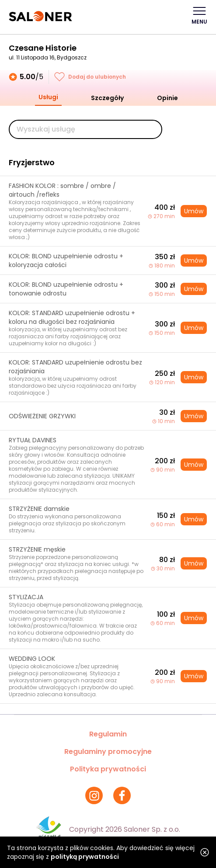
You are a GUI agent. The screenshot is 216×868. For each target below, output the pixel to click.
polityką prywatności (85, 857)
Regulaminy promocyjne (108, 752)
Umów (194, 211)
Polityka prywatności (108, 769)
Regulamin (108, 734)
